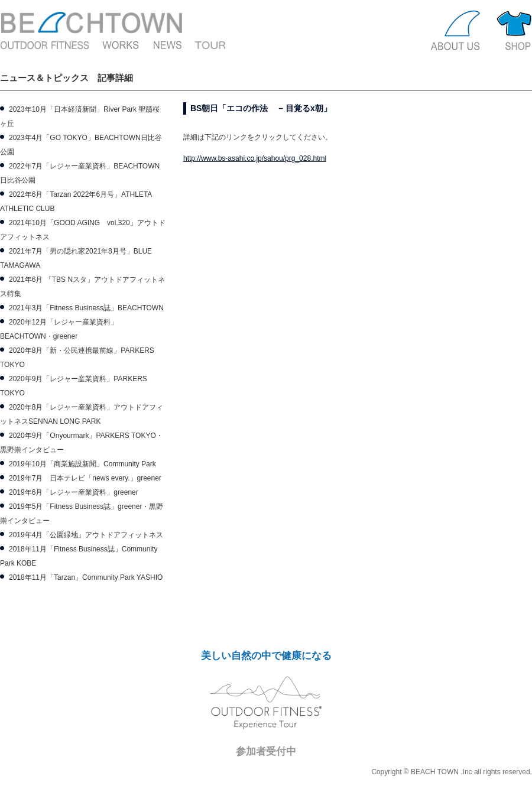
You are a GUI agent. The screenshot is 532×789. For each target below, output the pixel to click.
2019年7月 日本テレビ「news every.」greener (85, 478)
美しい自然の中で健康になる (266, 656)
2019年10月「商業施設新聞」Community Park (82, 464)
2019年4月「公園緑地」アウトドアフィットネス (86, 535)
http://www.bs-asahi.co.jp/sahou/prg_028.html (255, 158)
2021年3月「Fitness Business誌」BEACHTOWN (86, 308)
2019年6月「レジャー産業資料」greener (74, 492)
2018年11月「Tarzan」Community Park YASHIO (86, 577)
